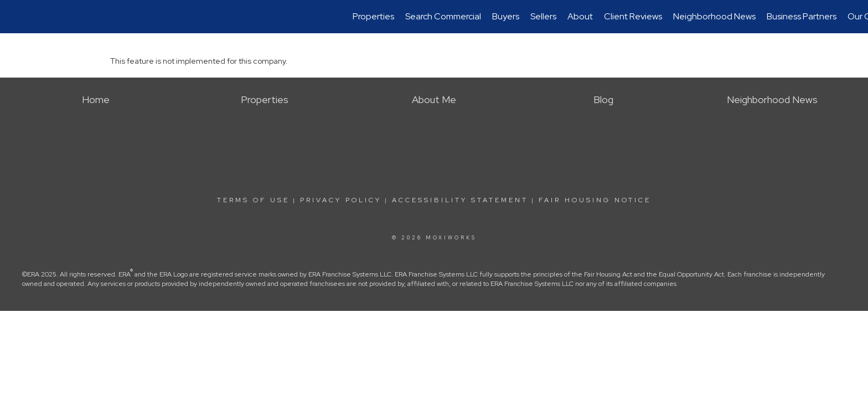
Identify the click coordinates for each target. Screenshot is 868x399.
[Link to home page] (14, 17)
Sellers (543, 16)
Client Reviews (633, 16)
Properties (373, 16)
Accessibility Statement (460, 200)
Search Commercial (443, 16)
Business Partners (802, 16)
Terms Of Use (253, 200)
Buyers (506, 16)
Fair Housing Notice (595, 200)
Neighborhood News (714, 16)
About (580, 16)
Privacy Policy (341, 200)
